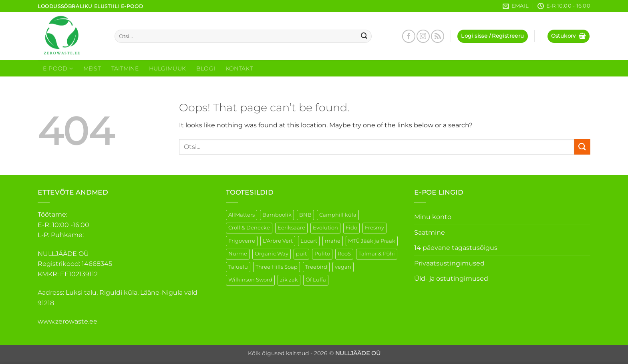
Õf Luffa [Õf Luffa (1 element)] (316, 280)
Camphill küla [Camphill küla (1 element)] (338, 215)
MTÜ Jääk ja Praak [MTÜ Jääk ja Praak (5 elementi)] (372, 241)
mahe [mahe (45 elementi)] (333, 241)
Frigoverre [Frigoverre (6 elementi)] (242, 241)
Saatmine (430, 232)
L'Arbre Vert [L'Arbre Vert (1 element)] (278, 241)
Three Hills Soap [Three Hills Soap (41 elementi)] (277, 267)
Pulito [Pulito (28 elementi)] (322, 254)
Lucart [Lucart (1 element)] (309, 241)
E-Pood (58, 69)
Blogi (206, 68)
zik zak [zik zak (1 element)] (289, 280)
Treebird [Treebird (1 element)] (316, 267)
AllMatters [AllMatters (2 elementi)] (242, 215)
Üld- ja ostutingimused (451, 279)
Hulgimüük (168, 68)
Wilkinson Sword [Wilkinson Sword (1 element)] (250, 280)
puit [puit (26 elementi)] (301, 254)
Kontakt (239, 68)
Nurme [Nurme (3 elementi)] (238, 254)
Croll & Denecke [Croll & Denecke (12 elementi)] (249, 228)
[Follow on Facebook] (409, 36)
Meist (92, 68)
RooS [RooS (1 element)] (344, 254)
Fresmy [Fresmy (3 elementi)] (374, 228)
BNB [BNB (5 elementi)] (305, 215)
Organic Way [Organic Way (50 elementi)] (272, 254)
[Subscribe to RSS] (438, 36)
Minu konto (433, 217)
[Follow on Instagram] (423, 36)
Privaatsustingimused (449, 263)
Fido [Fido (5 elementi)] (351, 228)
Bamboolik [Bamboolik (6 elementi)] (277, 215)
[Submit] (364, 36)
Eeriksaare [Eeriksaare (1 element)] (291, 228)
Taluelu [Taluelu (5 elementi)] (238, 267)
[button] (492, 36)
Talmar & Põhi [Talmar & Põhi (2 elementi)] (377, 254)
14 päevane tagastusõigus (456, 248)
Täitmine (125, 68)
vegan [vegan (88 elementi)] (343, 267)
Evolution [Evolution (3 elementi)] (325, 228)
